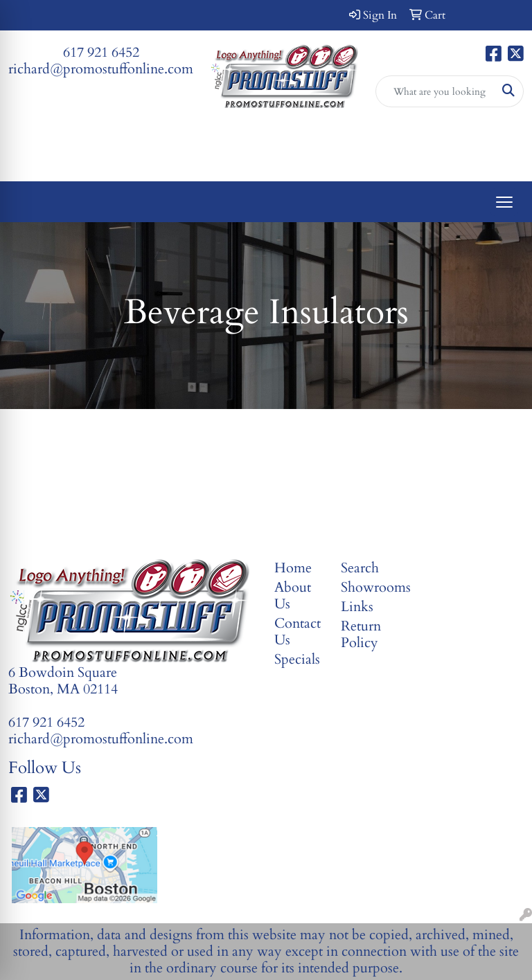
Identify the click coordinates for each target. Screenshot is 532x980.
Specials (297, 659)
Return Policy (361, 634)
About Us (293, 596)
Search (360, 568)
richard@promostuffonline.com (101, 69)
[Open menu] (504, 202)
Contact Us (298, 632)
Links (357, 607)
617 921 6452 (101, 52)
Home (293, 568)
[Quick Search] (435, 91)
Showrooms (366, 587)
